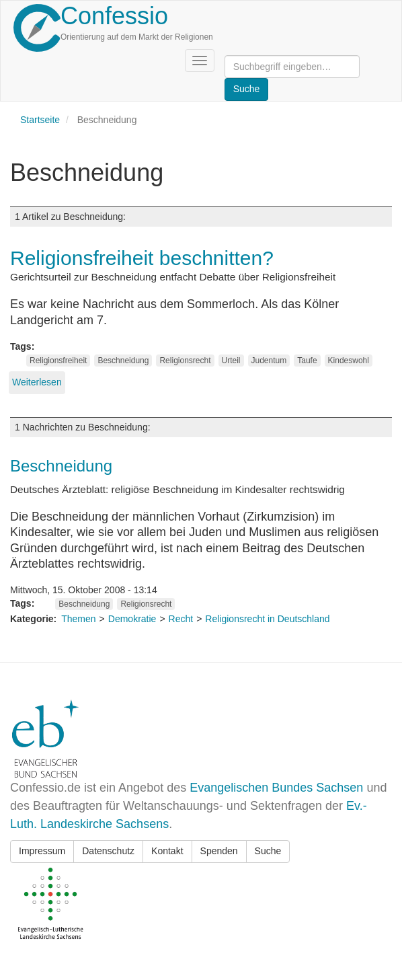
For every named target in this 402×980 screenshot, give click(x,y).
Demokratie (132, 619)
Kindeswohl (349, 361)
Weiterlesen (37, 382)
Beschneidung (123, 361)
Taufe (307, 361)
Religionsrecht (185, 361)
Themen (78, 619)
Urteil (231, 361)
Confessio (114, 16)
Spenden (219, 851)
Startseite (40, 120)
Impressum (42, 851)
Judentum (269, 361)
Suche (268, 851)
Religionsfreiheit (58, 361)
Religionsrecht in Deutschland (267, 619)
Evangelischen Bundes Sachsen (276, 788)
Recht (181, 619)
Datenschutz (108, 851)
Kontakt (167, 851)
